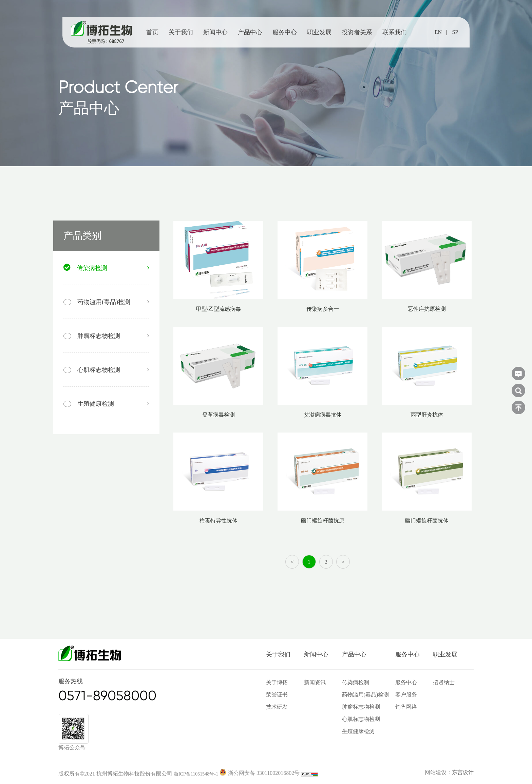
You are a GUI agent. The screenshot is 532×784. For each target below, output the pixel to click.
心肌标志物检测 (361, 719)
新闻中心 (215, 32)
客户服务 (406, 695)
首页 (152, 32)
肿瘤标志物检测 (361, 707)
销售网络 (406, 707)
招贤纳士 (444, 682)
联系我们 (395, 32)
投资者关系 (357, 32)
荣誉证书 (277, 695)
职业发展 (319, 32)
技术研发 (277, 707)
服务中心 (285, 32)
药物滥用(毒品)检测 (366, 695)
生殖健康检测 (358, 731)
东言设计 (463, 772)
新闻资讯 (315, 682)
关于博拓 (277, 682)
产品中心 (250, 32)
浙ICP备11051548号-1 (196, 774)
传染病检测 (356, 682)
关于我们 (181, 32)
